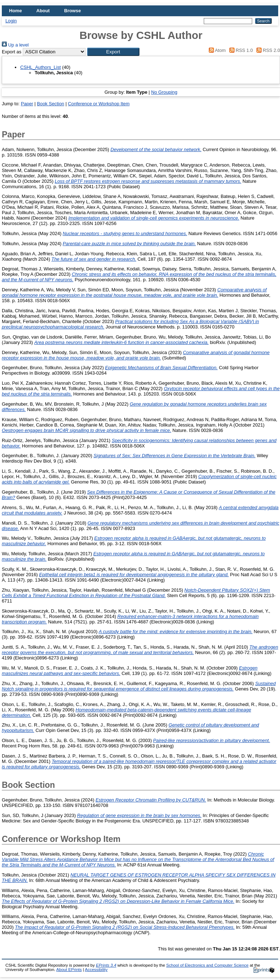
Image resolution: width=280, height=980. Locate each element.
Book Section (50, 104)
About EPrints (69, 970)
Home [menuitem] (16, 11)
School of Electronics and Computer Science (207, 965)
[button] (113, 52)
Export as (12, 52)
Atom (216, 50)
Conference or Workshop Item (99, 104)
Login (11, 21)
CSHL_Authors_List (40, 67)
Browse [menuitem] (73, 11)
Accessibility (96, 970)
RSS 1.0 (240, 50)
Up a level (15, 45)
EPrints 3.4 (106, 965)
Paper (27, 104)
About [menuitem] (43, 11)
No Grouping (164, 92)
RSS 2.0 (267, 50)
